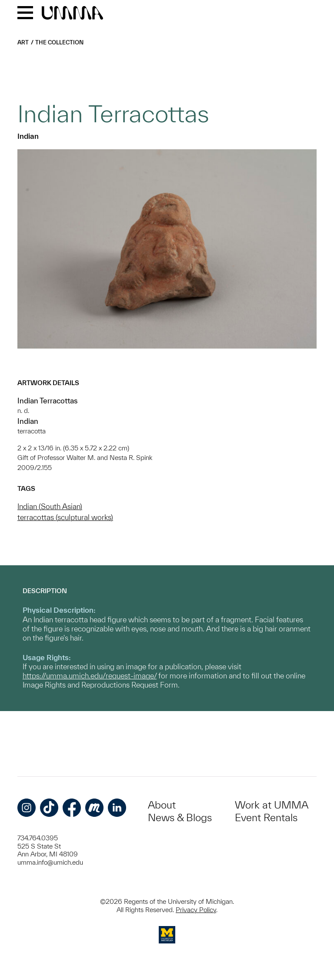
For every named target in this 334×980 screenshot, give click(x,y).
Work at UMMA (272, 805)
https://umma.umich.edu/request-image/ (90, 676)
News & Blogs (180, 817)
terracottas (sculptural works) (65, 517)
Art (23, 42)
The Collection (59, 42)
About (162, 805)
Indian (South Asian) (50, 506)
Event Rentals (266, 817)
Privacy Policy (196, 910)
